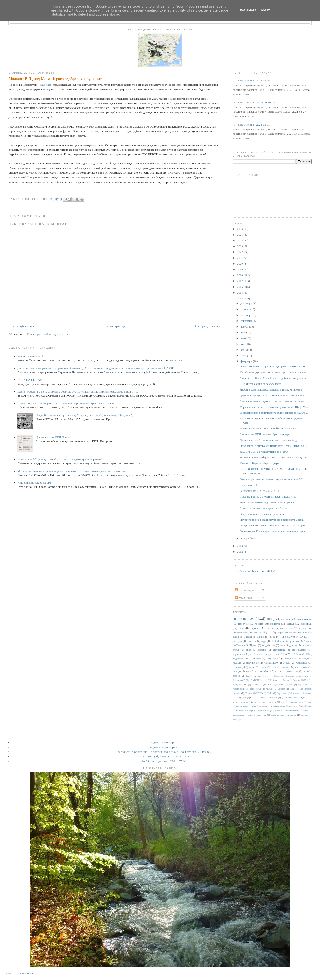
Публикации (244, 590)
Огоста (287, 663)
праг (306, 711)
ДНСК (266, 685)
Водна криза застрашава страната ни (262, 514)
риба (249, 650)
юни (243, 338)
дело (282, 645)
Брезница (237, 680)
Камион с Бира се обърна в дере (259, 463)
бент (235, 702)
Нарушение (252, 663)
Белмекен (303, 676)
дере (283, 702)
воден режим (259, 702)
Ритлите (295, 693)
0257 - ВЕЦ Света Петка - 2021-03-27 (252, 102)
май (243, 344)
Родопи (308, 641)
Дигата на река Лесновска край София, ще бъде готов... (274, 440)
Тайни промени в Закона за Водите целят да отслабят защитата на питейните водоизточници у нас (78, 392)
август (245, 327)
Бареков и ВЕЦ (249, 485)
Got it (265, 10)
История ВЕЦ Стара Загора (34, 483)
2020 (240, 264)
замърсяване (242, 706)
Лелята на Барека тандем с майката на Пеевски (269, 428)
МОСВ (269, 689)
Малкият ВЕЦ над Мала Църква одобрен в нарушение (273, 378)
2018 (240, 275)
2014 (240, 298)
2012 (240, 552)
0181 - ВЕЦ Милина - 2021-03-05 (250, 80)
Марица (303, 659)
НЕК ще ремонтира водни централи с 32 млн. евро (271, 390)
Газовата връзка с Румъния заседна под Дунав (268, 497)
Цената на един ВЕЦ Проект (53, 437)
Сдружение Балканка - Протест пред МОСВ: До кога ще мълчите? (165, 752)
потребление (292, 711)
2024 (240, 240)
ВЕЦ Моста (277, 641)
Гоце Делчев (288, 637)
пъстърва (293, 671)
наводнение (304, 619)
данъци (273, 702)
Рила (241, 628)
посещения (244, 619)
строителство (299, 650)
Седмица (45, 85)
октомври (247, 315)
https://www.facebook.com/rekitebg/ (254, 571)
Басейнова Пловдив (284, 676)
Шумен (253, 645)
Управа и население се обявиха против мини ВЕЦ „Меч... (275, 407)
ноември (246, 309)
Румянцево (302, 663)
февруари (247, 361)
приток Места (263, 671)
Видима (297, 680)
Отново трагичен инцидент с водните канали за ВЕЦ (272, 479)
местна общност (262, 633)
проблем (243, 624)
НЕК (292, 689)
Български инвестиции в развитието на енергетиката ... (273, 401)
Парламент (282, 693)
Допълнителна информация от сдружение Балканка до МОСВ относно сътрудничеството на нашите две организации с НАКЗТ (95, 368)
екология (275, 624)
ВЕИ (248, 680)
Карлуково (303, 685)
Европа (254, 628)
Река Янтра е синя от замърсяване (261, 384)
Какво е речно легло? (30, 356)
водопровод (287, 628)
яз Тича (254, 654)
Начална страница (114, 326)
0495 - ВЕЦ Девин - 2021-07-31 (165, 761)
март (244, 355)
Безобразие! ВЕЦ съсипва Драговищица (264, 434)
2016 (240, 287)
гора (274, 667)
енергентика (305, 628)
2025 (240, 235)
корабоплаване (278, 706)
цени (235, 719)
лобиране (307, 706)
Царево (305, 698)
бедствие (269, 628)
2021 (240, 258)
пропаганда (238, 715)
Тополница (274, 698)
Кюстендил (238, 689)
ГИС (245, 685)
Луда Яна (294, 641)
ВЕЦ (270, 619)
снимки (304, 715)
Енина (290, 685)
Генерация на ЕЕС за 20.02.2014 (259, 491)
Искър (291, 624)
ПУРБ (270, 693)
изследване (301, 667)
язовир (259, 624)
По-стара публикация (207, 326)
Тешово (241, 645)
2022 (240, 252)
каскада (237, 671)
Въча (272, 637)
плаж (279, 711)
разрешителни (285, 633)
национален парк (245, 711)
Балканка (302, 633)
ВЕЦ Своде (273, 680)
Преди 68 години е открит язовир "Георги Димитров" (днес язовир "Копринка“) (85, 415)
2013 (240, 546)
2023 (240, 246)
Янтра (263, 667)
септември (247, 321)
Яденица (306, 624)
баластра (252, 641)
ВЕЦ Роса (259, 680)
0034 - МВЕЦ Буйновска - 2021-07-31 (164, 756)
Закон (236, 637)
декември (247, 303)
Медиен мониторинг (164, 742)
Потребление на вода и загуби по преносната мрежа (272, 520)
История (237, 641)
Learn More (248, 10)
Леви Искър (255, 689)
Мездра (281, 689)
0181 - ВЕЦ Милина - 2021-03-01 (250, 125)
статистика (279, 650)
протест (279, 671)
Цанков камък (290, 698)
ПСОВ (260, 693)
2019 (240, 269)
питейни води (265, 711)
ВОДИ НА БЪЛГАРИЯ (31, 380)
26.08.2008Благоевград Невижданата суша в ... (268, 502)
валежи (245, 702)
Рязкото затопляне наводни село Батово (264, 508)
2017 (240, 281)
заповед (286, 667)
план (248, 671)
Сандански (241, 698)
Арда (299, 654)
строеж (237, 676)
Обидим (248, 693)
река (305, 671)
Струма (237, 667)
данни (261, 637)
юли (243, 332)
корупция (294, 706)
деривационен (296, 702)
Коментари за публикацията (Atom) (49, 334)
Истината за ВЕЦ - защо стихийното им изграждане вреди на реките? (60, 459)
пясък (236, 650)
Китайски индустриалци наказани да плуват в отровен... (274, 372)
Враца (236, 685)
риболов (292, 715)
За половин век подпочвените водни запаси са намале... (274, 413)
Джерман (278, 685)
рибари (262, 650)
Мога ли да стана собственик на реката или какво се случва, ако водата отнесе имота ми (71, 471)
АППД (258, 676)
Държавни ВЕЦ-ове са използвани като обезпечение (272, 395)
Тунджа (250, 667)
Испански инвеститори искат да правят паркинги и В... (273, 366)
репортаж (262, 715)
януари (245, 538)
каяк (254, 706)
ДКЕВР (255, 685)
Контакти (26, 973)
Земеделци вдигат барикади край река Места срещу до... (274, 457)
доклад (293, 645)
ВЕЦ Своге (272, 659)
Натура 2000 (271, 663)
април (244, 350)
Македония (289, 659)
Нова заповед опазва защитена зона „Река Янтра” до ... (273, 446)
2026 (240, 229)
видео (285, 619)
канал (305, 645)
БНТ (268, 676)
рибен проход (277, 715)
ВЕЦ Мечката (254, 659)
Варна (286, 680)
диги (309, 702)
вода (263, 641)
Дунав (304, 637)
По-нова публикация (21, 326)
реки (250, 715)
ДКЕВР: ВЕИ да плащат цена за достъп (264, 452)
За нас (9, 973)
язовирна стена (272, 654)
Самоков (307, 693)
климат (263, 706)
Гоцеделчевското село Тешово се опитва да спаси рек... (274, 525)
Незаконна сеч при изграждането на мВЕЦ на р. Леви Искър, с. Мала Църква (67, 403)
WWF (288, 654)
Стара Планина (258, 698)
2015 (240, 293)
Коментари (244, 598)
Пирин (248, 637)
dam (248, 676)
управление (239, 654)
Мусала (237, 663)
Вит (306, 680)
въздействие (268, 645)
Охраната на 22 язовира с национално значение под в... (273, 531)
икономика (243, 633)
